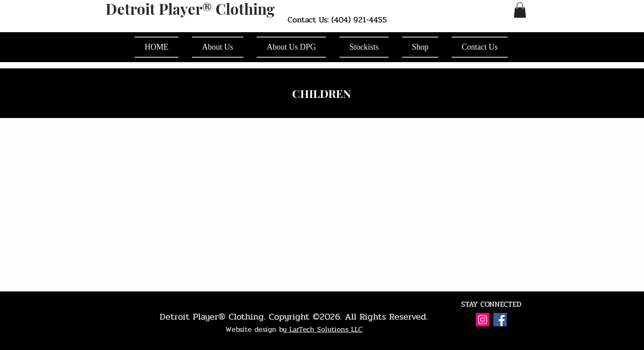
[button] (520, 10)
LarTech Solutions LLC (325, 329)
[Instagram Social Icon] (483, 320)
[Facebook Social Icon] (500, 320)
